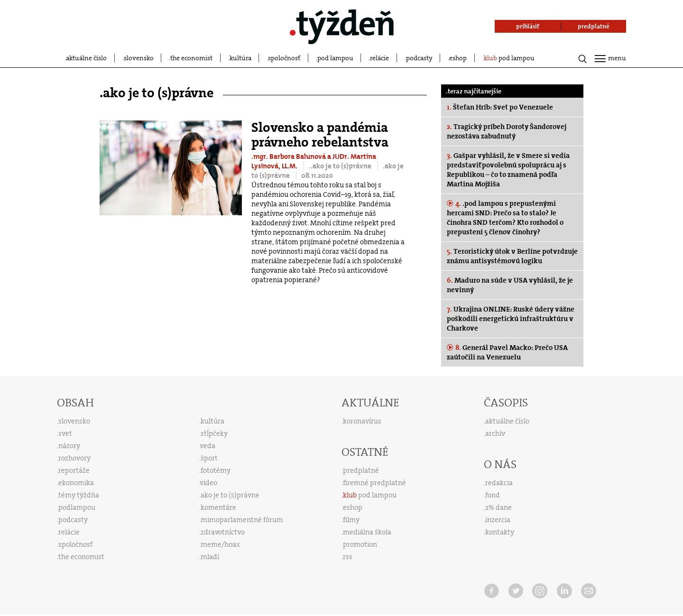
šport (209, 458)
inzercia (498, 520)
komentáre (218, 507)
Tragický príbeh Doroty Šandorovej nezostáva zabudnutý (507, 131)
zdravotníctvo (223, 532)
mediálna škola (367, 532)
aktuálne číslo (86, 58)
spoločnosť (284, 58)
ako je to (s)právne (230, 495)
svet (65, 433)
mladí (210, 557)
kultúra (240, 58)
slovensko (139, 58)
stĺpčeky (214, 433)
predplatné (361, 470)
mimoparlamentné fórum (242, 520)
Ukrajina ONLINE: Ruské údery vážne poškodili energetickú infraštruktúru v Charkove (511, 319)
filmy (351, 520)
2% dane (498, 507)
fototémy (216, 470)
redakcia (499, 483)
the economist (191, 58)
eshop (458, 58)
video (209, 483)
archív (495, 433)
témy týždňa (79, 495)
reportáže (74, 470)
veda (208, 446)
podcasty (419, 58)
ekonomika (76, 483)
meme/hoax (220, 544)
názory (69, 446)
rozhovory (74, 458)
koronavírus (362, 421)
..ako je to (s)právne (341, 166)
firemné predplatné (374, 483)
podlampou (77, 507)
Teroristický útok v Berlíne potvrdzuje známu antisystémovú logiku (512, 256)
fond (493, 495)
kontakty (500, 532)
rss (348, 557)
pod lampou (335, 58)
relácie (379, 58)
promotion (360, 544)
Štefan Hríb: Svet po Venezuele (500, 107)
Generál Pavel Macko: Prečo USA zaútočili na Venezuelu (507, 352)
